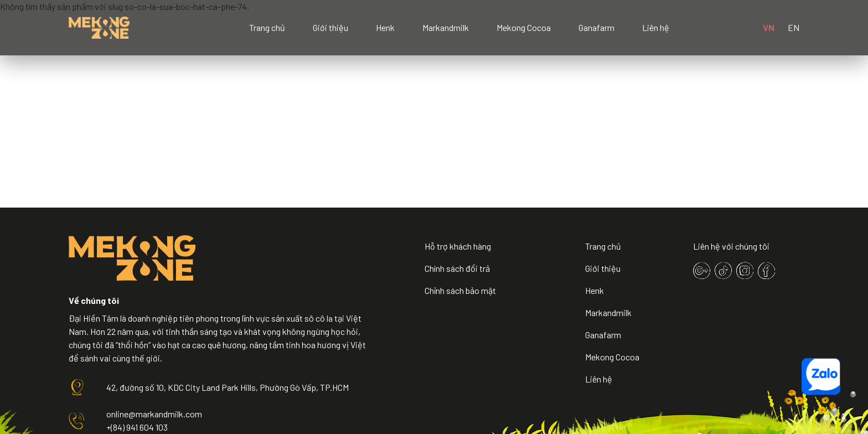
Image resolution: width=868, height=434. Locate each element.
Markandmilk (446, 27)
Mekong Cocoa (524, 27)
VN (769, 27)
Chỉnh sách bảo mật (460, 290)
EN (794, 27)
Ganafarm (596, 27)
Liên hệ (656, 27)
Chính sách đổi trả (457, 268)
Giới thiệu (330, 27)
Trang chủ (267, 27)
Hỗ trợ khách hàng (458, 246)
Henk (385, 27)
